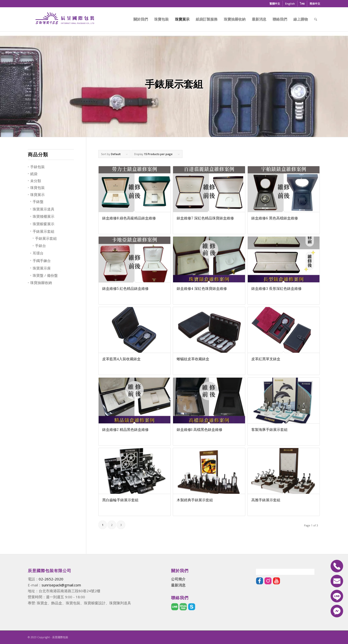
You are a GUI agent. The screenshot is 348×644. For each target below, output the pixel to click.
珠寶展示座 (42, 268)
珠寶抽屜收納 (41, 283)
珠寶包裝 (37, 187)
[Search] (316, 19)
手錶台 (40, 246)
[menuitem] (275, 4)
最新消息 (178, 585)
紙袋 (34, 174)
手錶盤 (38, 202)
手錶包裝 (37, 167)
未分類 (36, 181)
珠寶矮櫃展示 (43, 216)
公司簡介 (178, 579)
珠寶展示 (37, 195)
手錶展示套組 (43, 231)
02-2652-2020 (51, 579)
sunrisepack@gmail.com (61, 585)
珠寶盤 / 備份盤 (45, 275)
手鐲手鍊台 (42, 261)
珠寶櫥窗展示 (43, 224)
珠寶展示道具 (43, 209)
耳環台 (38, 253)
